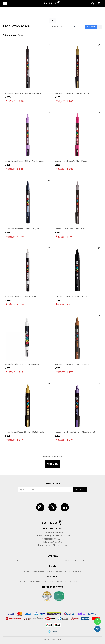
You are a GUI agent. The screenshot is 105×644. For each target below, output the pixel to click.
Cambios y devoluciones (57, 571)
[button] (93, 3)
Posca (21, 35)
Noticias (86, 561)
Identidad (76, 561)
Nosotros (20, 561)
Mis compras (48, 581)
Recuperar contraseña (78, 581)
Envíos (26, 571)
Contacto (59, 561)
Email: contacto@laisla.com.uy (53, 545)
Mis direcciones (34, 581)
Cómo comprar (75, 571)
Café (67, 561)
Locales (49, 561)
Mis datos (22, 581)
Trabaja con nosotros (35, 561)
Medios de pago (38, 571)
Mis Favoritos (61, 581)
